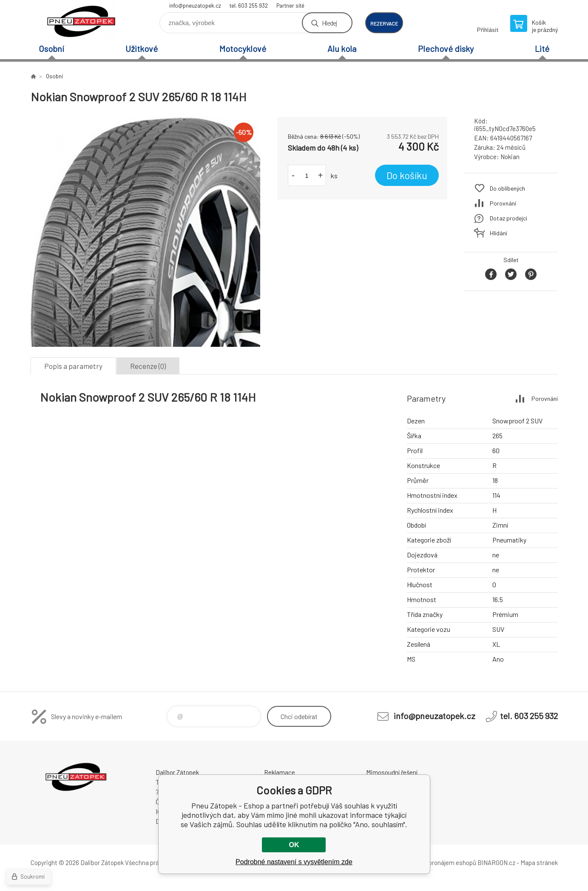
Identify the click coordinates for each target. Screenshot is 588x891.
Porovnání (503, 203)
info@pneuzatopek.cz (195, 6)
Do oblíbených (507, 188)
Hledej (330, 23)
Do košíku (407, 175)
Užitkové (142, 49)
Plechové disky (446, 49)
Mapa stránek (539, 862)
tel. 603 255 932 (249, 6)
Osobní (51, 49)
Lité (542, 49)
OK (294, 845)
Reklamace (280, 772)
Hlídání (499, 233)
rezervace (384, 23)
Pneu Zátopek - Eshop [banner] (82, 20)
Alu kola (342, 49)
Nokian (510, 157)
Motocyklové (243, 49)
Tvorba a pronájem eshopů (440, 862)
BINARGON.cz (496, 862)
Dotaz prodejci (508, 218)
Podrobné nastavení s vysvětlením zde (294, 862)
